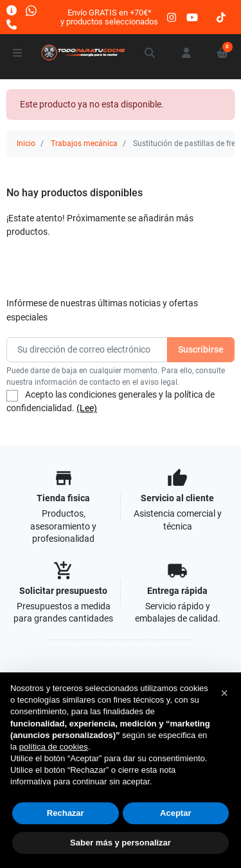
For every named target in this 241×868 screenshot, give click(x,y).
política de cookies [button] (54, 747)
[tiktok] (221, 17)
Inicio (26, 143)
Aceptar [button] (175, 813)
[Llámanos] (12, 24)
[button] (150, 53)
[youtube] (192, 17)
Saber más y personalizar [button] (121, 843)
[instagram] (172, 17)
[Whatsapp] (31, 10)
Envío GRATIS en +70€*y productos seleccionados (109, 17)
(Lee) (87, 408)
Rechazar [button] (66, 813)
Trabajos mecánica (84, 143)
